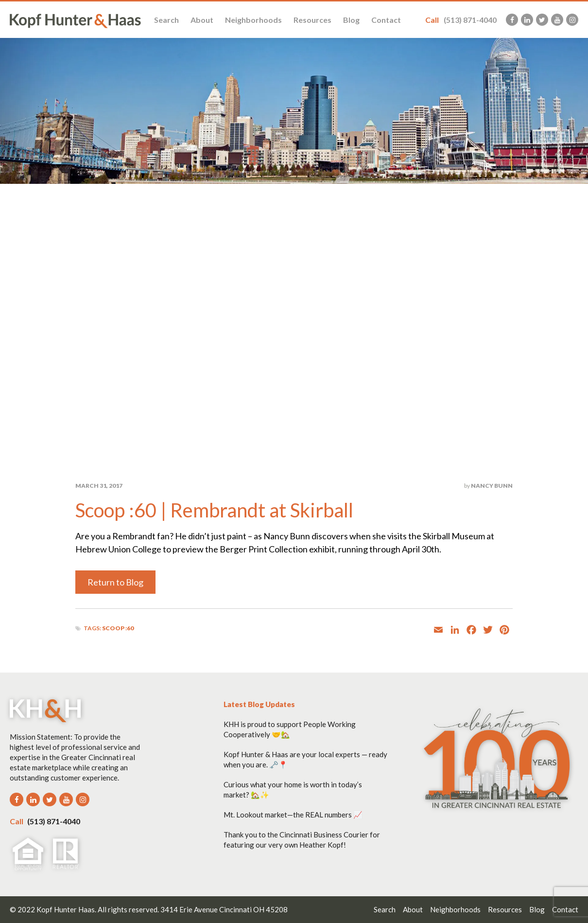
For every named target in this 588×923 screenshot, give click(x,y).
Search (166, 20)
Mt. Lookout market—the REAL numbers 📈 (293, 815)
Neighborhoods (253, 20)
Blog (351, 20)
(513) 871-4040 (461, 20)
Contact (386, 20)
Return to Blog (115, 582)
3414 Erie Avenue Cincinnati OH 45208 (224, 909)
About (202, 20)
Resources (312, 20)
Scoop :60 (118, 628)
